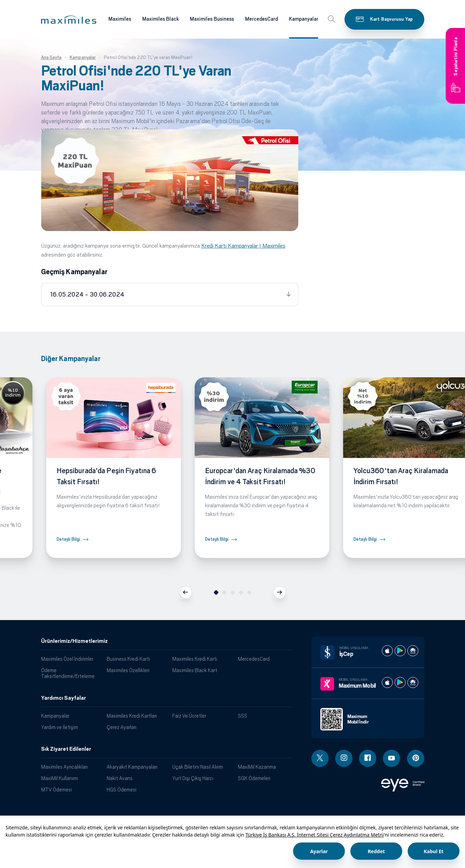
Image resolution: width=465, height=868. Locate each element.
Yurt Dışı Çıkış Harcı (193, 778)
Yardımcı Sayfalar (64, 698)
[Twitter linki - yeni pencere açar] (320, 758)
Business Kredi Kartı (128, 659)
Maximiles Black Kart (195, 670)
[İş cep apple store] (387, 651)
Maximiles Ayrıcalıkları (64, 767)
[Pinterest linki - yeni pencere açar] (416, 758)
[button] (69, 20)
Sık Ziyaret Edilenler (66, 749)
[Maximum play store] (400, 682)
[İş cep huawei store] (413, 651)
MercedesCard (254, 659)
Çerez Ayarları (122, 727)
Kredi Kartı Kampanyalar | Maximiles (243, 246)
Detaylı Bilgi (68, 539)
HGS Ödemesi (122, 790)
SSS (243, 716)
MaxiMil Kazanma (257, 767)
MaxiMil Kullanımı (60, 778)
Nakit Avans (120, 778)
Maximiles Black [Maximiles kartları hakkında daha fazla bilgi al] (161, 19)
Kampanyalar (55, 716)
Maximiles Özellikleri (128, 670)
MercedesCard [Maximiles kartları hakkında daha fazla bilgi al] (261, 19)
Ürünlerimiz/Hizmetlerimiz (74, 641)
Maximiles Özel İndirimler (67, 659)
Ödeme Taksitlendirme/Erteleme (68, 673)
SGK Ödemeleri (254, 778)
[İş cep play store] (400, 651)
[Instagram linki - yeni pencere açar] (344, 758)
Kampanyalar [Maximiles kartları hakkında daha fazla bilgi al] (304, 19)
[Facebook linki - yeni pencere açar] (368, 758)
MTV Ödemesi (56, 790)
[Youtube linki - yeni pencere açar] (391, 758)
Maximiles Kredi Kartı (195, 659)
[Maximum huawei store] (413, 682)
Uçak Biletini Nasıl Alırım (198, 767)
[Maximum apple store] (387, 682)
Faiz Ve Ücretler (189, 716)
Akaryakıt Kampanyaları (132, 767)
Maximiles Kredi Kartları (132, 716)
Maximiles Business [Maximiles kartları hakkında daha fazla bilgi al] (212, 19)
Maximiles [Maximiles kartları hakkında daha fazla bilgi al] (120, 19)
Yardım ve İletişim (60, 727)
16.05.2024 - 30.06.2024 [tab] (87, 295)
